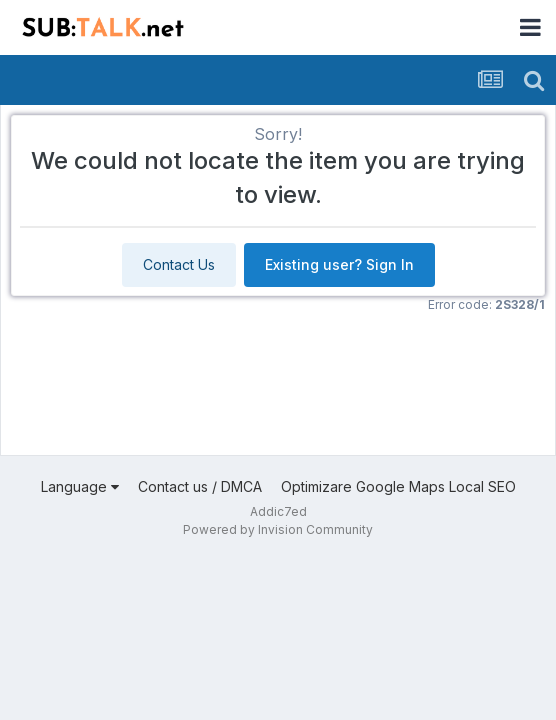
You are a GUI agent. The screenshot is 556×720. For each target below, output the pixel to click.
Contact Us (179, 264)
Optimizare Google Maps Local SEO (398, 486)
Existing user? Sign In (339, 264)
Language (80, 486)
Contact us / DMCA (200, 486)
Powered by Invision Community (278, 529)
